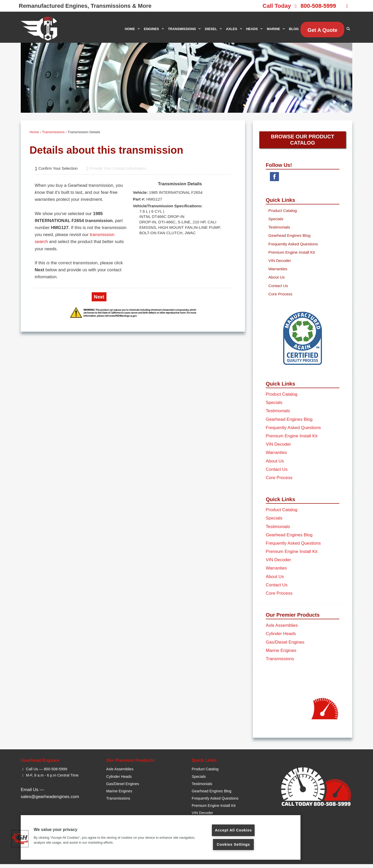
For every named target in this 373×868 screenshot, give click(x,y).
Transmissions (53, 132)
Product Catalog (283, 214)
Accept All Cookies (233, 830)
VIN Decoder (280, 265)
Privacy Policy (208, 860)
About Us (277, 281)
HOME (133, 29)
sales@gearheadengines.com (50, 801)
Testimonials (279, 231)
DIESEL (214, 29)
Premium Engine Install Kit (292, 256)
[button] (20, 839)
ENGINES (155, 29)
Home (34, 132)
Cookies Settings (233, 844)
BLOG (294, 29)
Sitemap (227, 860)
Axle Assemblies (282, 629)
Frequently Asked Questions (293, 248)
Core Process (280, 298)
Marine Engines (281, 654)
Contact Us (278, 290)
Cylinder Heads (281, 638)
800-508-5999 (318, 6)
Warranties (278, 273)
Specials (276, 223)
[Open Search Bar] (348, 29)
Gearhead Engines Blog (289, 240)
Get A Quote (322, 30)
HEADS (256, 29)
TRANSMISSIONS (185, 29)
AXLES (235, 29)
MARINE (277, 29)
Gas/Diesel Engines (285, 646)
